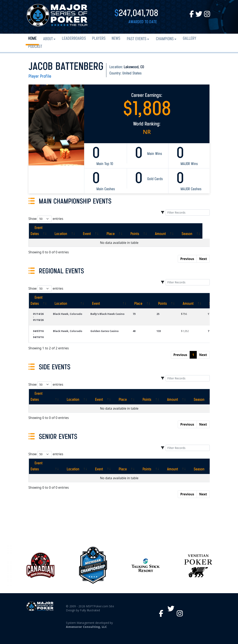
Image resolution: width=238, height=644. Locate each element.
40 (134, 331)
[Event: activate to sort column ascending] (96, 231)
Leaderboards (74, 39)
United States (132, 73)
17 (209, 314)
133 (159, 331)
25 (158, 314)
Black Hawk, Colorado (68, 314)
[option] (146, 565)
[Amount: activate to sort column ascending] (170, 231)
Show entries (46, 219)
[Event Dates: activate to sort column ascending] (42, 231)
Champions (165, 39)
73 (134, 314)
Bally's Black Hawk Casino (107, 314)
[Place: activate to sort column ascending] (120, 231)
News (116, 39)
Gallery (190, 39)
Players (99, 39)
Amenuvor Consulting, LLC (86, 627)
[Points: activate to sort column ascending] (144, 231)
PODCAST (35, 47)
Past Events (137, 39)
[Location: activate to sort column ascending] (70, 231)
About (48, 39)
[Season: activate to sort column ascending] (196, 231)
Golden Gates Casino (105, 331)
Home (32, 39)
